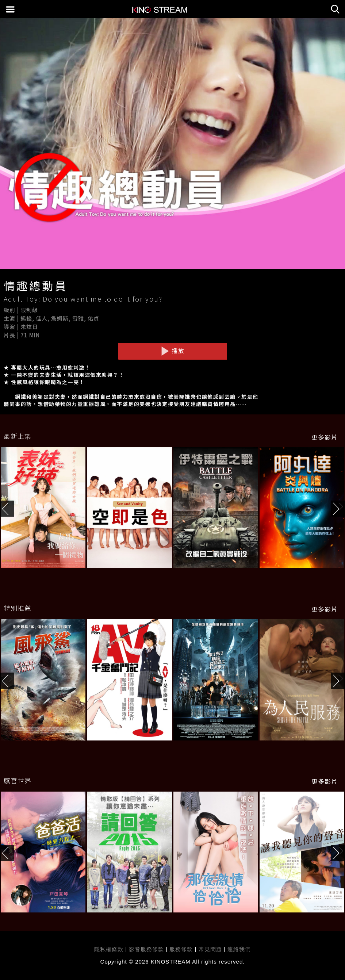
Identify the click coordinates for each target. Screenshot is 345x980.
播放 (173, 351)
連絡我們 (239, 949)
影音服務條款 (146, 949)
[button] (338, 509)
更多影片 (325, 437)
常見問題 (210, 949)
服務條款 (182, 949)
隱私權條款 (109, 949)
